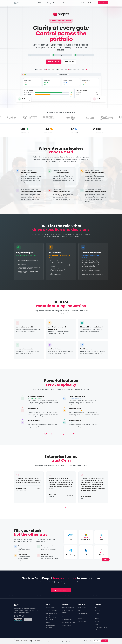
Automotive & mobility (68, 608)
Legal (99, 638)
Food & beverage (67, 620)
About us (97, 608)
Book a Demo (103, 3)
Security (94, 638)
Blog (80, 610)
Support (97, 624)
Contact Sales (92, 3)
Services (81, 616)
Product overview (51, 608)
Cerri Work (97, 610)
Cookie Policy (76, 638)
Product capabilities (51, 610)
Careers (97, 613)
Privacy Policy (56, 638)
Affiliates (97, 619)
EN (83, 3)
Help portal (81, 619)
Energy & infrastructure (68, 622)
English (106, 638)
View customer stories (61, 508)
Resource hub (82, 608)
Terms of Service (66, 638)
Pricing (49, 3)
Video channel (82, 622)
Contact (97, 622)
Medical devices (67, 625)
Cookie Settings (86, 638)
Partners (97, 616)
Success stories (83, 613)
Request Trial (54, 62)
